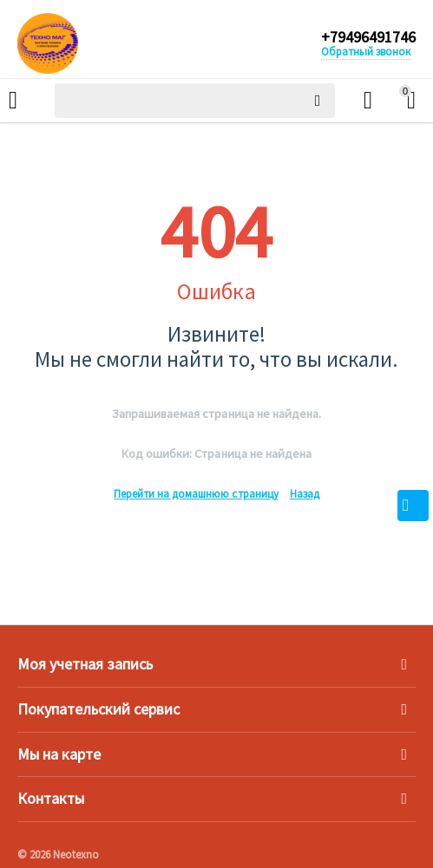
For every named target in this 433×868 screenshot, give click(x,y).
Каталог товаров (13, 101)
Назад (305, 494)
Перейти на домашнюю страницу (196, 494)
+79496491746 (368, 37)
